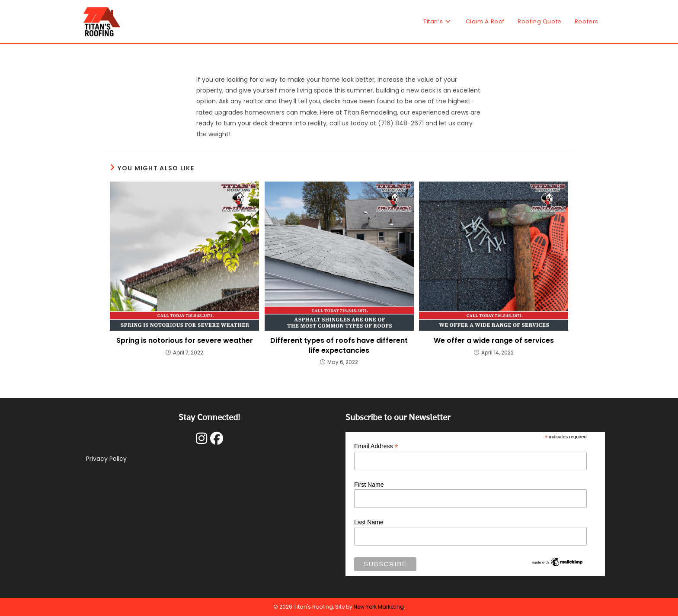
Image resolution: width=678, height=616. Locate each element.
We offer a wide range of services (494, 341)
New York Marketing (379, 607)
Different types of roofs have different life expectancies (339, 345)
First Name (369, 485)
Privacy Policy (106, 459)
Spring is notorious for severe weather (185, 341)
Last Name (369, 522)
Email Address (376, 446)
